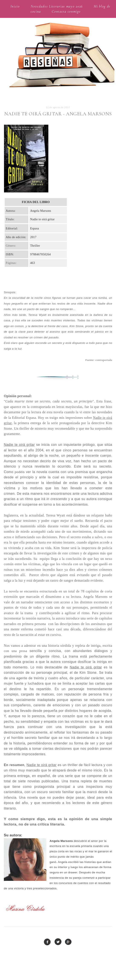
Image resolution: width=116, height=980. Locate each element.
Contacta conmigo (66, 11)
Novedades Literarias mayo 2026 (57, 6)
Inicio (15, 6)
